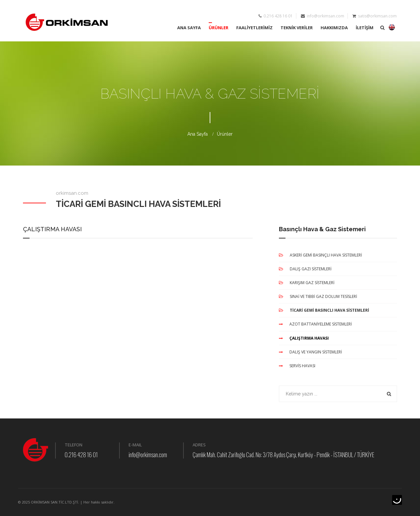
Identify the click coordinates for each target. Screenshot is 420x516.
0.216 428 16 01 (81, 455)
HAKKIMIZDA (334, 28)
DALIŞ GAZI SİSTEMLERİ (305, 269)
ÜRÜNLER (219, 28)
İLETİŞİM (365, 28)
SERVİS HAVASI (297, 366)
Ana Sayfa (198, 134)
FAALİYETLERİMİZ (254, 28)
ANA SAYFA (189, 28)
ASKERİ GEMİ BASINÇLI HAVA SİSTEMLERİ (320, 255)
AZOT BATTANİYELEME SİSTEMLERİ (315, 324)
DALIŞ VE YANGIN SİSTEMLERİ (310, 352)
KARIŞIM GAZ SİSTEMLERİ (307, 283)
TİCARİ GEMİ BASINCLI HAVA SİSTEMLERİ (324, 311)
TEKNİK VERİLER (297, 28)
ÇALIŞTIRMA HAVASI (304, 338)
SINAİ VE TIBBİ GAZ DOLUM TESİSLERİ (318, 297)
